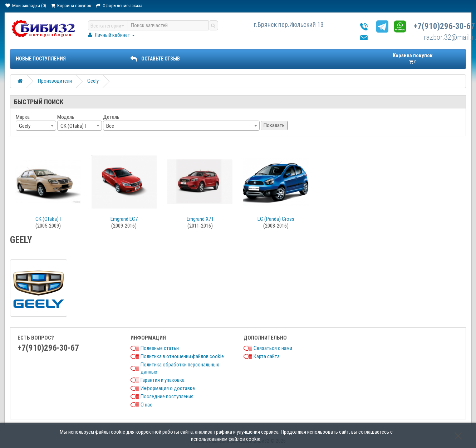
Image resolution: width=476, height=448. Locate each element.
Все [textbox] (110, 126)
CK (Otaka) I (48, 219)
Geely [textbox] (25, 126)
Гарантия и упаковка (163, 380)
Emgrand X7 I (200, 219)
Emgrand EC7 (124, 219)
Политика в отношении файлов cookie (182, 356)
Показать (274, 125)
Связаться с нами (273, 348)
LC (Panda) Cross (276, 219)
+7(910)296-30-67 (444, 26)
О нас (146, 405)
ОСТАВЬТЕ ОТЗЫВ (155, 59)
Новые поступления (41, 59)
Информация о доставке (168, 388)
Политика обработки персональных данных (180, 368)
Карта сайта (267, 356)
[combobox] (36, 126)
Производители (55, 81)
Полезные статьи (160, 348)
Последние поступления (167, 396)
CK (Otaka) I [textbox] (73, 126)
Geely (93, 81)
